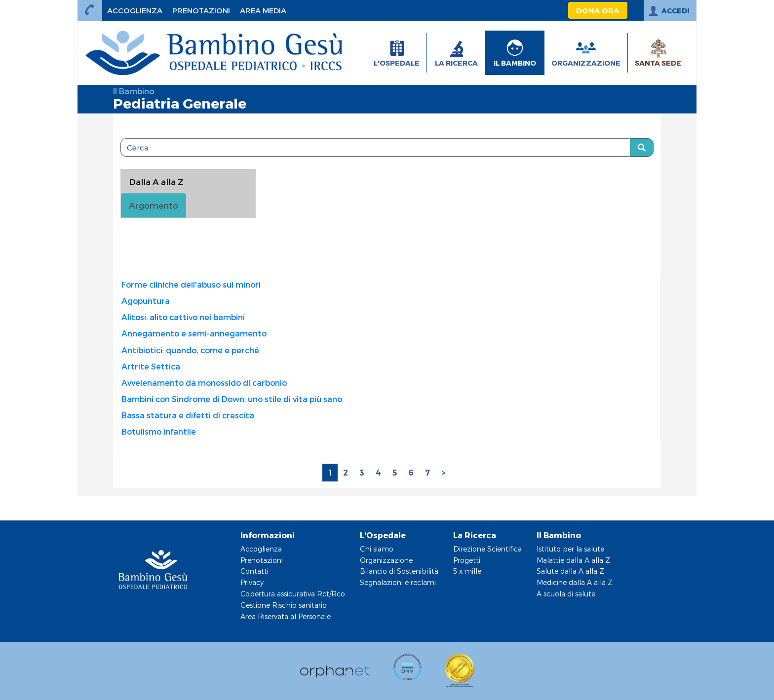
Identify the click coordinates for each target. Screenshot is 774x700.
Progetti (467, 560)
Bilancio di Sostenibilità (399, 571)
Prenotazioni (262, 560)
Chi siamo (377, 549)
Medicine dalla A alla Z (575, 582)
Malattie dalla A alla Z (573, 560)
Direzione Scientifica (487, 549)
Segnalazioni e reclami (398, 582)
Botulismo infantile (159, 431)
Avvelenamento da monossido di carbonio (204, 383)
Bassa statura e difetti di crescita (188, 415)
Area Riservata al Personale (286, 616)
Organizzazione (386, 560)
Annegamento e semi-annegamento (194, 333)
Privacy (252, 582)
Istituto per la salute (570, 549)
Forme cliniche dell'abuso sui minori (191, 284)
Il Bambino (134, 91)
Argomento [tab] (154, 205)
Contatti (254, 571)
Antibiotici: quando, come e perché (190, 350)
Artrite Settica (151, 366)
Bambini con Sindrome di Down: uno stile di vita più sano (232, 399)
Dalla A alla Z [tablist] (156, 182)
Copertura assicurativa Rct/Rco (293, 594)
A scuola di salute (566, 594)
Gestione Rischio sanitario (284, 605)
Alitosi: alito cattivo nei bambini (183, 317)
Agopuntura (146, 301)
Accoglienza (261, 549)
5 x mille (467, 571)
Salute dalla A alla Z (570, 571)
